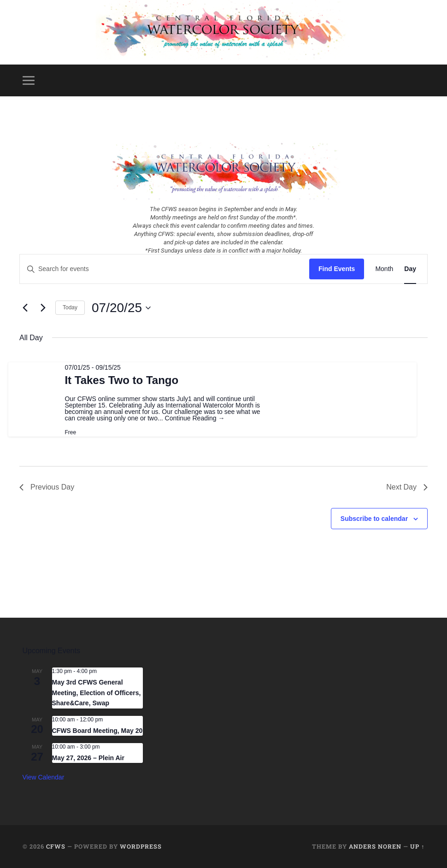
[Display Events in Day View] (410, 269)
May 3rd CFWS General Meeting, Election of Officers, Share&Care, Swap (97, 693)
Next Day (407, 487)
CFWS (56, 846)
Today (70, 307)
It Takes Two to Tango (121, 380)
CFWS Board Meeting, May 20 (97, 731)
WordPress (141, 846)
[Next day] (43, 308)
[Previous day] (25, 308)
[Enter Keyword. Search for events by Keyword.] (165, 269)
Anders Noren (375, 846)
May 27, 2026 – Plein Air (88, 758)
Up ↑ (417, 846)
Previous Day (47, 487)
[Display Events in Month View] (384, 269)
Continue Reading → (195, 418)
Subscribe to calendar (374, 519)
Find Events (337, 269)
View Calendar (44, 777)
